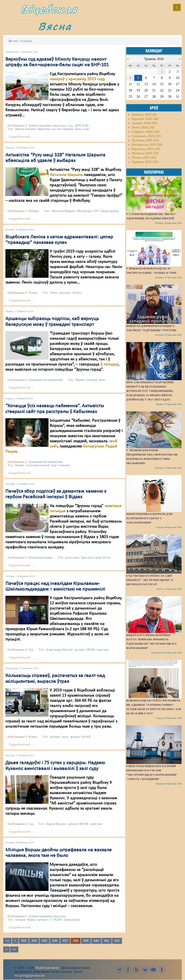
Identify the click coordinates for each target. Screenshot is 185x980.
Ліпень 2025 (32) (144, 158)
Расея (107, 558)
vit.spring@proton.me (30, 975)
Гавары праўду (109, 211)
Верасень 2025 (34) (146, 149)
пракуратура (72, 920)
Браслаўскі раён (91, 558)
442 (117, 941)
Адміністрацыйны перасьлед (47, 126)
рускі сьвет (72, 558)
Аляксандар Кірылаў (60, 650)
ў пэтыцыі (109, 364)
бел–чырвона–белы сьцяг (73, 129)
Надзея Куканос (56, 824)
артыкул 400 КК (78, 824)
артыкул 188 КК (85, 650)
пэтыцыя (92, 380)
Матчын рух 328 (88, 211)
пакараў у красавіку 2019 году (77, 79)
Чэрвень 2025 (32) (145, 162)
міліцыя (55, 737)
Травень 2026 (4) (144, 115)
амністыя (103, 650)
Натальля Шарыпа (66, 175)
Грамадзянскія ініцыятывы (46, 380)
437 (65, 941)
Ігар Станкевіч (61, 465)
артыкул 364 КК (80, 737)
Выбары (34, 211)
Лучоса (77, 293)
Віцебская (49, 9)
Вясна (55, 26)
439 (86, 941)
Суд (70, 126)
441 (107, 941)
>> (14, 949)
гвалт (65, 737)
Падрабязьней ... (21, 137)
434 (34, 941)
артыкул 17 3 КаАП (50, 920)
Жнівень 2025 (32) (145, 153)
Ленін (54, 293)
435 (44, 941)
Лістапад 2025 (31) (145, 140)
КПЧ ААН (82, 126)
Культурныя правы (40, 558)
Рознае (33, 293)
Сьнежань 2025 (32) (146, 136)
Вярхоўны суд (47, 129)
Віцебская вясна (47, 968)
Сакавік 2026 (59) (144, 123)
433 (24, 941)
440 (96, 941)
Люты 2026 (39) (143, 128)
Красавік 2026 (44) (145, 119)
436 (55, 941)
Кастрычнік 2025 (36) (147, 145)
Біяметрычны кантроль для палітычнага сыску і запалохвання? (149, 518)
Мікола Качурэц (26, 129)
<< (7, 941)
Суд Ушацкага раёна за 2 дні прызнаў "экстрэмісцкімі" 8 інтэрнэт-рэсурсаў (150, 580)
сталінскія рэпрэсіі (38, 465)
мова (102, 380)
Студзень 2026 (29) (145, 132)
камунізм (65, 293)
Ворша (80, 380)
